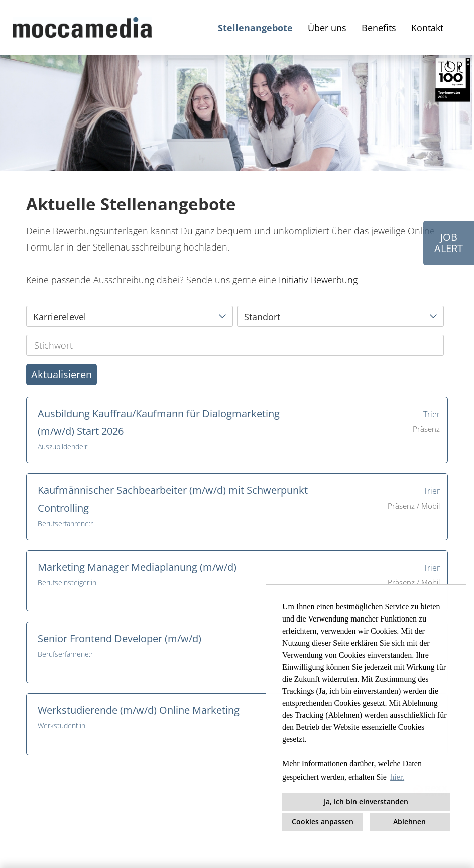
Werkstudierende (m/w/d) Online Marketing (139, 710)
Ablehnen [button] (409, 822)
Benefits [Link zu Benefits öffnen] (379, 28)
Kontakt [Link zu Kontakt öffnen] (427, 28)
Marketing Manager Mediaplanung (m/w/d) (137, 567)
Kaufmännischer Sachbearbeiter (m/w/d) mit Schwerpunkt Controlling (173, 499)
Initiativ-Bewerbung (318, 280)
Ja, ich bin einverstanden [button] (366, 801)
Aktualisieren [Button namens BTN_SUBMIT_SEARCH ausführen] (62, 374)
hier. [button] (397, 777)
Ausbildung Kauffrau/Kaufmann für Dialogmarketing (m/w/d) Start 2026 (159, 422)
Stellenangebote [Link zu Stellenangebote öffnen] (255, 28)
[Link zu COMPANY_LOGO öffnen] (82, 27)
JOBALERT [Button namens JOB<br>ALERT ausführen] (449, 243)
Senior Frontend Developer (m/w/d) (120, 638)
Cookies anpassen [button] (323, 822)
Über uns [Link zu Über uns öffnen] (327, 28)
